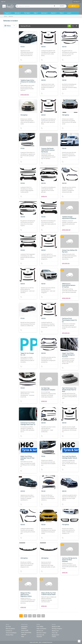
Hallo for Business (41, 629)
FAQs (23, 637)
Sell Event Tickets (41, 633)
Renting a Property (57, 629)
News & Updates (10, 629)
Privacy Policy (10, 635)
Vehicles (62, 9)
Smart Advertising (26, 632)
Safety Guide (25, 630)
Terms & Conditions (11, 633)
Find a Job (55, 633)
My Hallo (77, 2)
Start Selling (40, 627)
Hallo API (24, 635)
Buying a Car (55, 631)
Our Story (8, 627)
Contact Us (9, 631)
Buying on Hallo (56, 627)
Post (74, 6)
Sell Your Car (40, 631)
